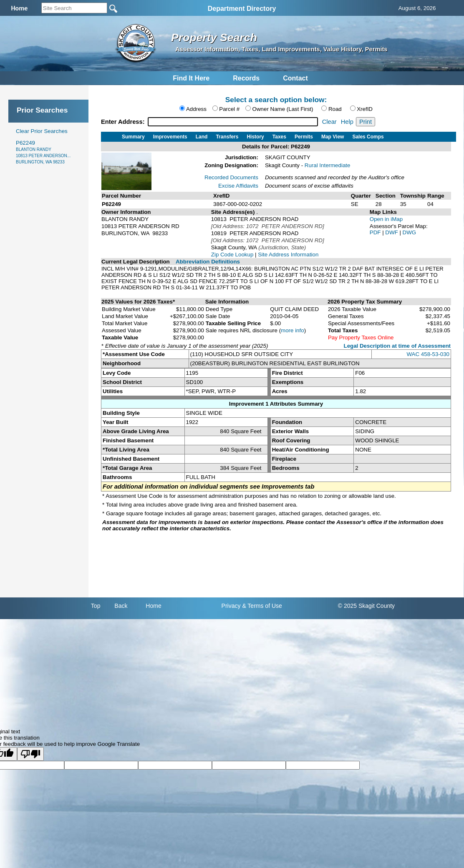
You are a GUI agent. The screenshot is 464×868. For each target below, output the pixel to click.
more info (293, 330)
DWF (392, 232)
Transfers (227, 137)
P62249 (43, 152)
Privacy (231, 606)
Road (335, 109)
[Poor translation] (30, 754)
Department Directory (242, 9)
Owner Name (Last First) (283, 109)
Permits (304, 137)
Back (121, 606)
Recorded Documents (231, 177)
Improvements (170, 137)
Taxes (279, 137)
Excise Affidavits (238, 186)
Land (202, 137)
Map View (333, 137)
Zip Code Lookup (232, 255)
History (255, 137)
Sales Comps (368, 137)
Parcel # (229, 109)
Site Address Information (288, 255)
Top (96, 606)
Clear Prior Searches (42, 131)
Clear (329, 122)
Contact (295, 78)
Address (196, 109)
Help (347, 122)
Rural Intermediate (328, 165)
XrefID (365, 109)
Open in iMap (386, 219)
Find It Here (191, 78)
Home (153, 606)
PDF (376, 232)
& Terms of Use (262, 606)
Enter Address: (124, 122)
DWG (410, 232)
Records (246, 78)
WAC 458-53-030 (428, 354)
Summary (133, 137)
